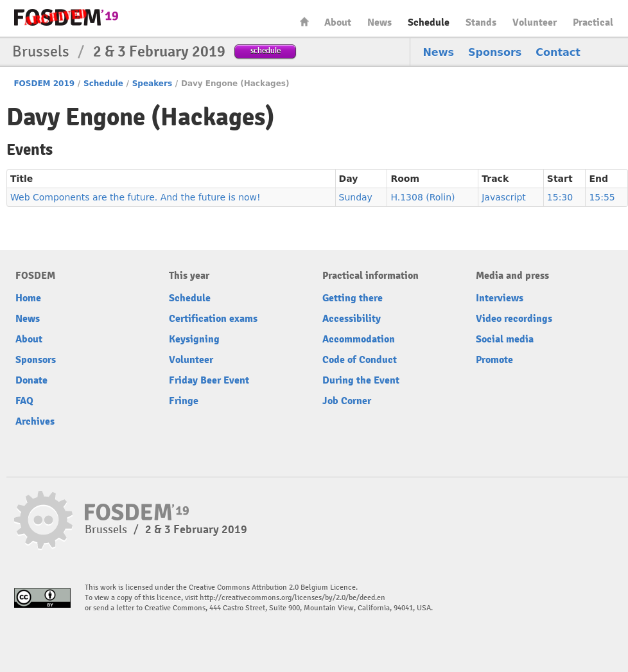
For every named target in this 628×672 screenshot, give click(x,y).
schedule (266, 50)
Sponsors (495, 52)
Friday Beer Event (209, 380)
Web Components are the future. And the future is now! (135, 197)
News (379, 22)
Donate (31, 380)
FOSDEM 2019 (44, 84)
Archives (35, 421)
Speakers (152, 84)
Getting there (353, 298)
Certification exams (213, 319)
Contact (558, 52)
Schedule (429, 22)
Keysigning (194, 339)
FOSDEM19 (66, 17)
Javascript (504, 197)
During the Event (361, 380)
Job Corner (347, 401)
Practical (593, 22)
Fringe (184, 401)
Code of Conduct (360, 360)
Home (304, 22)
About (338, 22)
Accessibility (352, 319)
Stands (481, 22)
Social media (505, 339)
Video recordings (514, 319)
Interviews (500, 298)
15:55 (602, 197)
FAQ (24, 401)
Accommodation (359, 339)
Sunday (356, 197)
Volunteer (535, 22)
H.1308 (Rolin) (423, 197)
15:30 (560, 197)
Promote (494, 360)
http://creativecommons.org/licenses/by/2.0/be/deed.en (292, 598)
